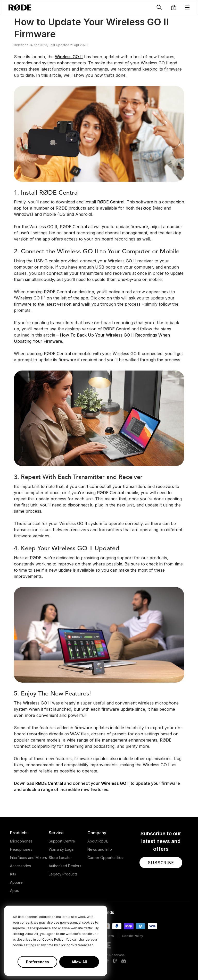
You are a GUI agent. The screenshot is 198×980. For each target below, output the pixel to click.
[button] (174, 7)
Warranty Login (61, 849)
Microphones (21, 841)
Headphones (21, 849)
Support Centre (62, 841)
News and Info (100, 849)
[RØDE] (20, 7)
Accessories (20, 866)
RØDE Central (111, 202)
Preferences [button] (38, 962)
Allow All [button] (79, 962)
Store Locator (60, 858)
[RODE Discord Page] (123, 961)
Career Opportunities (105, 858)
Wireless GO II (69, 57)
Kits (13, 874)
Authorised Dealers (65, 866)
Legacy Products (63, 874)
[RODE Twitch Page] (115, 961)
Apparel (17, 882)
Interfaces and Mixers (28, 858)
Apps (14, 891)
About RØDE (98, 841)
